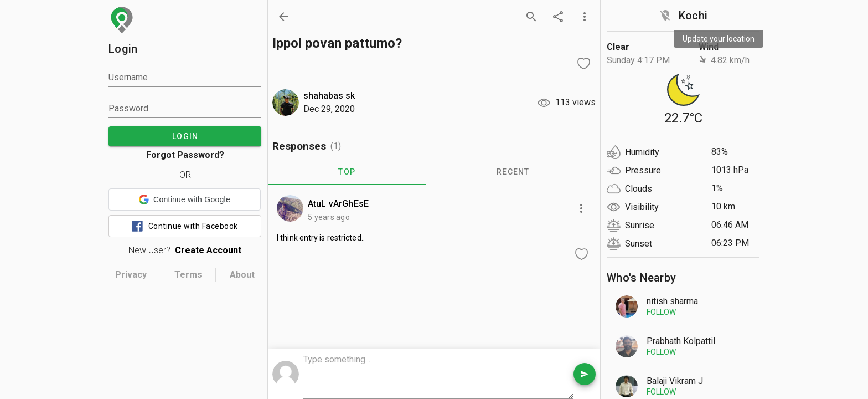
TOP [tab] (347, 172)
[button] (185, 199)
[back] (283, 17)
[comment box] (438, 375)
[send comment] (585, 374)
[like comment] (581, 254)
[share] (558, 17)
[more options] (585, 17)
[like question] (583, 63)
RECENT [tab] (513, 172)
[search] (531, 17)
